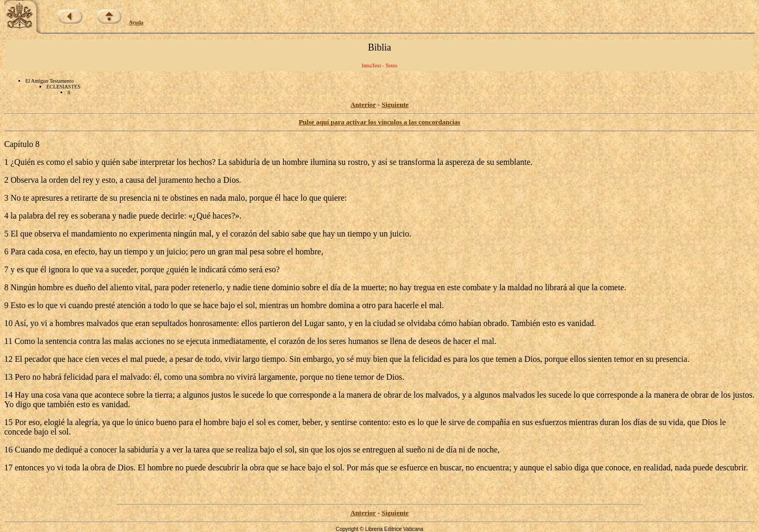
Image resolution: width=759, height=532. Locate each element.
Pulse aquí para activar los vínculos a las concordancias (380, 122)
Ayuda (137, 22)
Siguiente (395, 105)
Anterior (363, 105)
